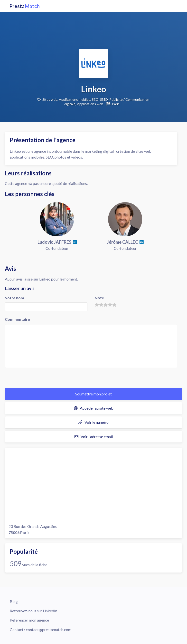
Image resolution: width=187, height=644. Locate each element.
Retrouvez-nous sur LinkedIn (33, 611)
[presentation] (42, 378)
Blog (14, 601)
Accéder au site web (94, 408)
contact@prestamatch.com (49, 629)
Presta (24, 6)
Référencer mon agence (29, 620)
